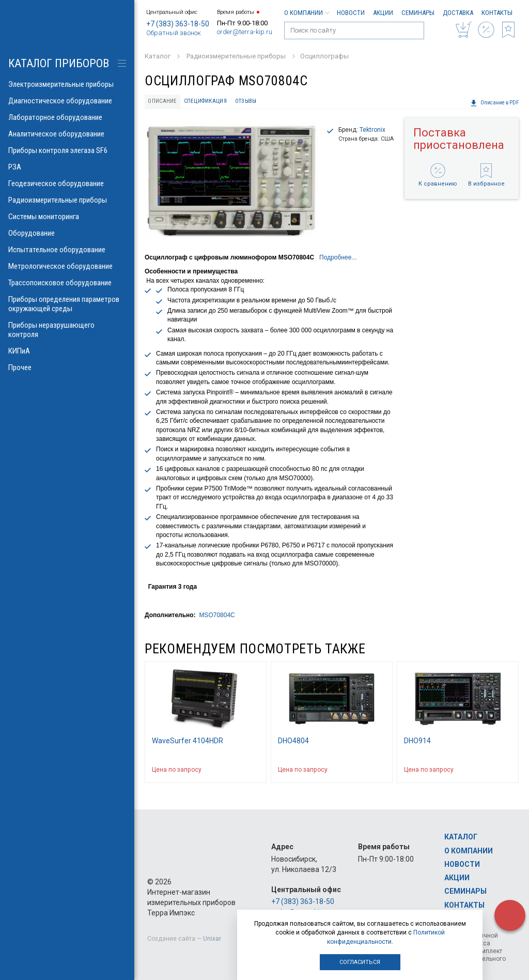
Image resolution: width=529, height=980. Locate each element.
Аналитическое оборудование (67, 134)
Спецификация (205, 101)
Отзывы (246, 101)
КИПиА (67, 351)
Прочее (67, 367)
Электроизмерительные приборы (67, 84)
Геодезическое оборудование (67, 183)
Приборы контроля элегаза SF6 (67, 150)
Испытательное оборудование (67, 250)
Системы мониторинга (67, 217)
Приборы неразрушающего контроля (67, 330)
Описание (162, 101)
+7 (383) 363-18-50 (178, 24)
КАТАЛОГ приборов (59, 63)
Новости (351, 13)
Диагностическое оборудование (67, 101)
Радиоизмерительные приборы (67, 200)
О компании (306, 13)
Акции (383, 13)
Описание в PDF (494, 103)
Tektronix (372, 130)
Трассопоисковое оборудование (67, 283)
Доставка (458, 13)
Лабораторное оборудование (67, 117)
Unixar (212, 939)
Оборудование (67, 233)
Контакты (497, 13)
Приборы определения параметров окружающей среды (67, 304)
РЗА (67, 167)
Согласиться (360, 962)
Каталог (461, 837)
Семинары (418, 13)
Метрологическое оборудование (67, 266)
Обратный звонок (174, 33)
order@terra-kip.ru (245, 32)
